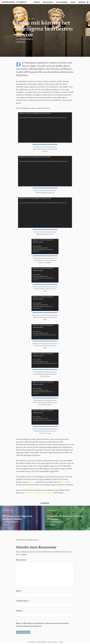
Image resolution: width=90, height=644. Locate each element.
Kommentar (21, 560)
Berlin (27, 493)
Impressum (82, 2)
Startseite (37, 2)
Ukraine (32, 482)
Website (19, 611)
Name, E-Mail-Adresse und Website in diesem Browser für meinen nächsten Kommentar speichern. (42, 625)
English (73, 2)
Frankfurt (49, 493)
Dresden (33, 493)
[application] (45, 128)
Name (19, 591)
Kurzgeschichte (48, 2)
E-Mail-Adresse (23, 601)
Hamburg (41, 493)
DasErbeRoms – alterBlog (14, 2)
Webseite (64, 482)
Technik (28, 19)
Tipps (33, 19)
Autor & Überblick (62, 2)
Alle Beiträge (20, 19)
